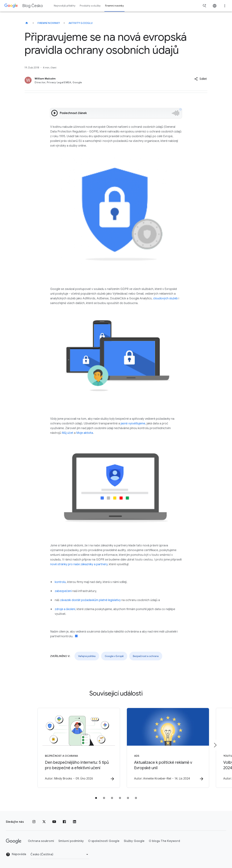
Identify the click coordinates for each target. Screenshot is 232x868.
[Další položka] (215, 745)
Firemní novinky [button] (114, 6)
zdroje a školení (65, 609)
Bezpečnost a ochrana (146, 656)
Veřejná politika (87, 656)
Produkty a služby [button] (90, 6)
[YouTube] (54, 822)
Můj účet (68, 433)
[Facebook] (64, 822)
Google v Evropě (114, 656)
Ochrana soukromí (41, 841)
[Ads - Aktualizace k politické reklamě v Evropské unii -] (163, 748)
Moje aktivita (85, 433)
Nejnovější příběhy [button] (65, 6)
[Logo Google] (14, 841)
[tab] (96, 798)
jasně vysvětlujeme (133, 424)
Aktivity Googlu (81, 23)
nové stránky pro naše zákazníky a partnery (79, 564)
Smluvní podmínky (71, 841)
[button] (201, 79)
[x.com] (44, 822)
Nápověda (16, 855)
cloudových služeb (165, 298)
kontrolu (60, 582)
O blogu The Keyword (164, 841)
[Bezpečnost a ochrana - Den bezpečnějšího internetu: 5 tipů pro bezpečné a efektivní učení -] (69, 748)
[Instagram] (34, 822)
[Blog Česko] (27, 23)
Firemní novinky (49, 23)
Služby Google (134, 841)
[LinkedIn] (74, 822)
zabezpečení (63, 591)
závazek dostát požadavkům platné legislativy (90, 600)
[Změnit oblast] (60, 854)
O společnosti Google (104, 841)
